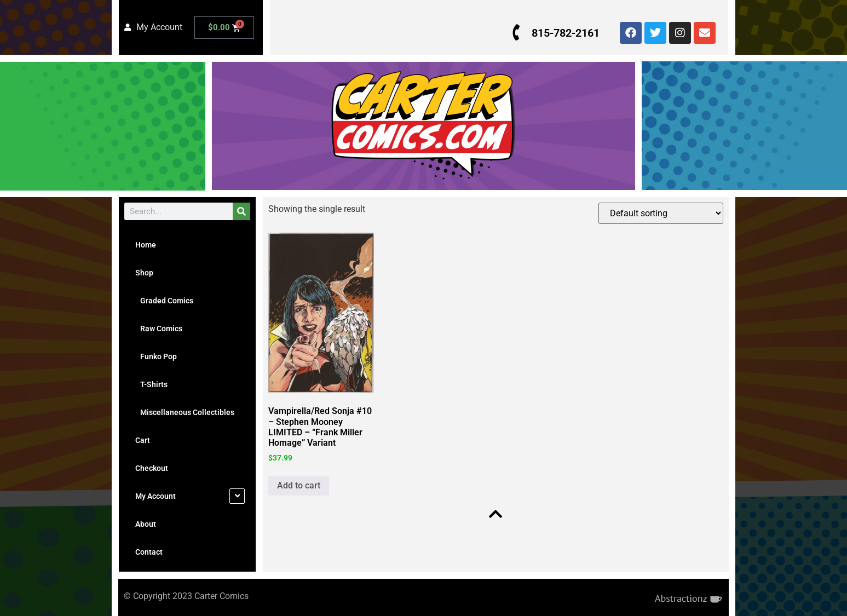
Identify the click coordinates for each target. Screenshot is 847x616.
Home (146, 245)
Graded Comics (164, 301)
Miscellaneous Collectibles (185, 412)
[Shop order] (660, 213)
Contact (149, 552)
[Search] (241, 211)
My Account (155, 496)
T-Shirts (151, 384)
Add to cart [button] (299, 485)
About (146, 524)
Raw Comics (159, 329)
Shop (144, 273)
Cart (143, 440)
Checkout (152, 468)
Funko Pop (156, 356)
